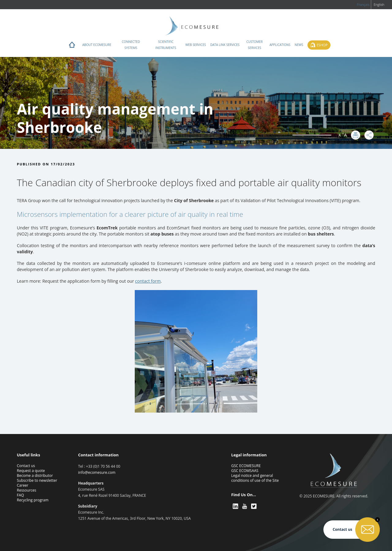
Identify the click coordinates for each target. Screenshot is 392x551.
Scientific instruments (166, 45)
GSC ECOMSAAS (245, 471)
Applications (280, 45)
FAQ (20, 495)
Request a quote (31, 471)
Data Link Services (225, 45)
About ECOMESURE (97, 45)
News (299, 45)
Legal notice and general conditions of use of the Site (255, 478)
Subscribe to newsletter (37, 480)
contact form (148, 281)
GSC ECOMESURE (246, 466)
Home (72, 46)
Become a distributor (35, 476)
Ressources (26, 490)
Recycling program (33, 500)
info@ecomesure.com (97, 472)
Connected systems (131, 45)
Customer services (254, 45)
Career (23, 485)
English (379, 4)
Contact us (26, 466)
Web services (196, 45)
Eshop (322, 45)
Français (363, 4)
